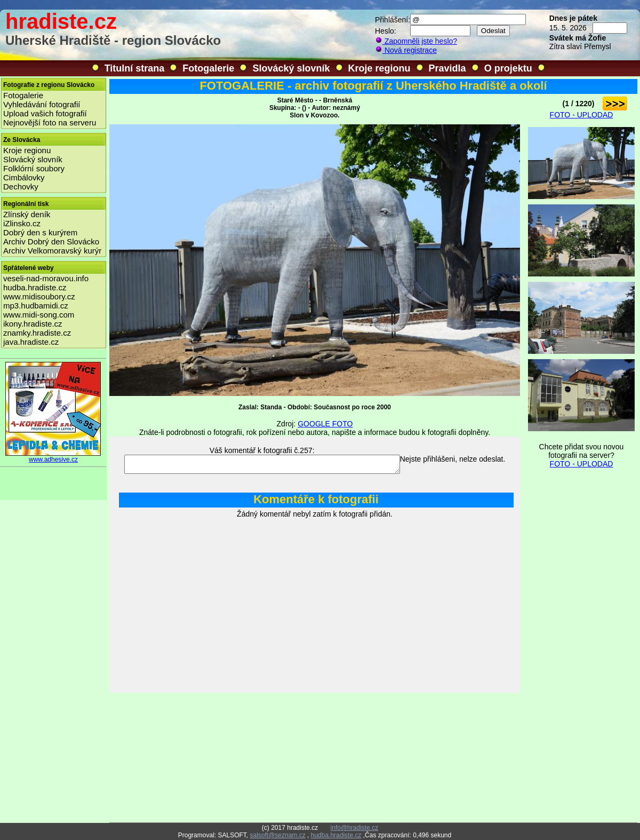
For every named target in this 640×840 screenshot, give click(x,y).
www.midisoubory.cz (39, 296)
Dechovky (21, 187)
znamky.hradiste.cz (37, 333)
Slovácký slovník (291, 68)
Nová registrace (406, 50)
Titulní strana (135, 68)
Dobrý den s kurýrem (40, 232)
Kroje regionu (379, 68)
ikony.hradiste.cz (33, 324)
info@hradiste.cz (355, 828)
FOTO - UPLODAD (582, 115)
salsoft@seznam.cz (277, 835)
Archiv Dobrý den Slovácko (51, 241)
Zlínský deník (27, 214)
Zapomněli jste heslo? (416, 41)
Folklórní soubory (34, 168)
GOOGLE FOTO (325, 424)
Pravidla (447, 68)
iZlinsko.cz (22, 223)
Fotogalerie (208, 68)
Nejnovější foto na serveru (50, 122)
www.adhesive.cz (53, 457)
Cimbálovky (24, 177)
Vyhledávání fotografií (42, 104)
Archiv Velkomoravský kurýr (52, 251)
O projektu (508, 68)
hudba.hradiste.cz (35, 287)
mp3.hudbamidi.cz (36, 306)
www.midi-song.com (39, 315)
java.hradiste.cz (31, 342)
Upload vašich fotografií (45, 113)
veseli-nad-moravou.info (46, 278)
